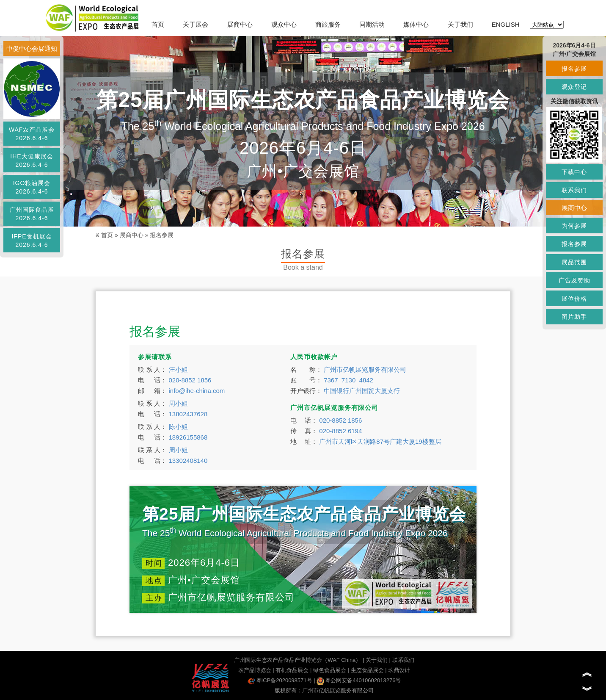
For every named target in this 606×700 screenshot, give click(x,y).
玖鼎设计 (399, 670)
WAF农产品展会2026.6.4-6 (32, 134)
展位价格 (574, 299)
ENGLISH (506, 24)
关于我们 (460, 24)
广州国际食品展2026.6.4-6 (32, 214)
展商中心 (240, 24)
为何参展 (574, 226)
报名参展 (162, 235)
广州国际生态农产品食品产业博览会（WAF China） (297, 660)
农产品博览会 (255, 670)
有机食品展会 (292, 670)
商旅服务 (328, 24)
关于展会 (196, 24)
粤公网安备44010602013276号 (359, 680)
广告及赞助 (574, 280)
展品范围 (574, 262)
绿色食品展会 (330, 670)
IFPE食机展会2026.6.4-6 (32, 241)
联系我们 (403, 660)
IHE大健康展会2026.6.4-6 (32, 160)
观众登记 (574, 87)
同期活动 (372, 24)
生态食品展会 (367, 670)
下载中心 (574, 172)
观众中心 (284, 24)
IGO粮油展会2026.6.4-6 (32, 187)
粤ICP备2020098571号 (280, 680)
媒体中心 (416, 24)
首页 (158, 24)
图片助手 (574, 317)
